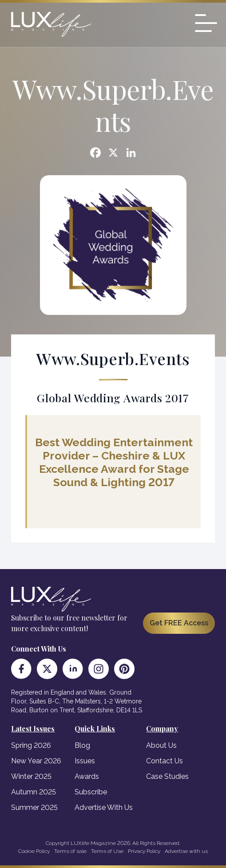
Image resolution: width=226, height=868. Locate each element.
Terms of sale (70, 851)
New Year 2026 (36, 761)
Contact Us (165, 761)
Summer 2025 (34, 807)
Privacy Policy (144, 851)
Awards (87, 776)
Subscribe (91, 792)
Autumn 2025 (34, 792)
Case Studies (167, 776)
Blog (82, 745)
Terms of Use (107, 851)
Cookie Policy (34, 851)
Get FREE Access (179, 623)
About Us (161, 745)
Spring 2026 (31, 745)
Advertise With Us (104, 807)
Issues (85, 761)
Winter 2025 (31, 776)
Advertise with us (186, 851)
